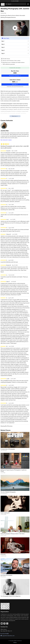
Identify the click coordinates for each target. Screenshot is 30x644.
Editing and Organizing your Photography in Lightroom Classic (14, 471)
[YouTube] (2, 623)
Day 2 (3, 44)
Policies (15, 642)
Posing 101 (3, 554)
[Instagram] (7, 623)
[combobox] (16, 4)
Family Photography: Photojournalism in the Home (13, 534)
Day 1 (3, 41)
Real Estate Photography (6, 575)
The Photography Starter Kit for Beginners (11, 596)
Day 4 (3, 50)
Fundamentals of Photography (8, 449)
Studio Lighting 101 (5, 513)
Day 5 (3, 53)
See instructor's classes (6, 140)
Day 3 (3, 47)
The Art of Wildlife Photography (8, 492)
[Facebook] (4, 623)
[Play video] (15, 28)
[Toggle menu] (28, 4)
